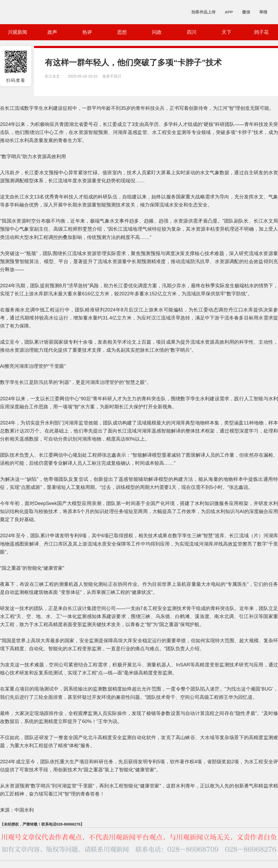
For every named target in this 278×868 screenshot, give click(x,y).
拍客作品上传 (203, 12)
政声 (52, 32)
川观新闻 (17, 32)
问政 (157, 32)
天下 (227, 32)
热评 (87, 32)
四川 (192, 32)
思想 (122, 32)
